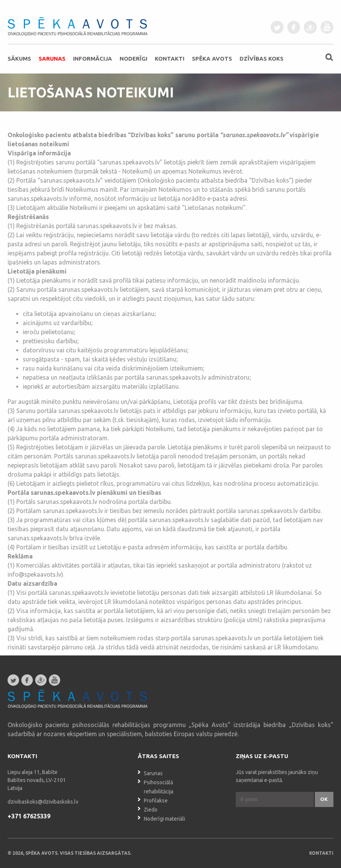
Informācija (93, 59)
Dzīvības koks (262, 59)
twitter (277, 27)
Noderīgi (133, 59)
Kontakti (170, 59)
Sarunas (52, 59)
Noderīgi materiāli (164, 819)
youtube (327, 27)
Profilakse (156, 801)
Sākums (19, 59)
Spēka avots (212, 59)
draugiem (310, 27)
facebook (294, 27)
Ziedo (151, 810)
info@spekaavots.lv (34, 574)
